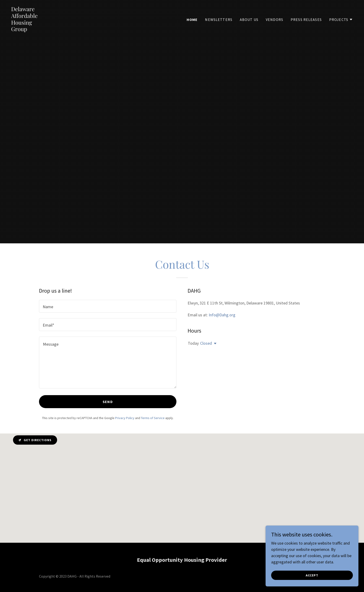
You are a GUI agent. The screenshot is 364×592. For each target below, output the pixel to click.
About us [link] (249, 20)
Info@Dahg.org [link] (222, 315)
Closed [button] (206, 343)
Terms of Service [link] (153, 418)
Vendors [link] (275, 20)
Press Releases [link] (306, 20)
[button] (341, 20)
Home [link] (192, 20)
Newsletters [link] (219, 20)
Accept (312, 575)
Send (108, 402)
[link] (24, 30)
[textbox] (108, 306)
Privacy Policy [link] (125, 418)
